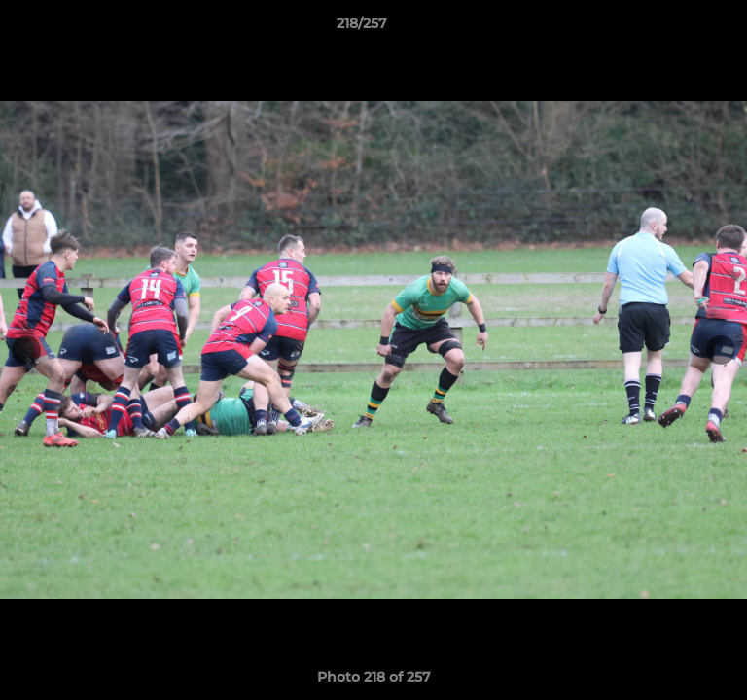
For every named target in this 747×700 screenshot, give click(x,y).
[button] (677, 28)
